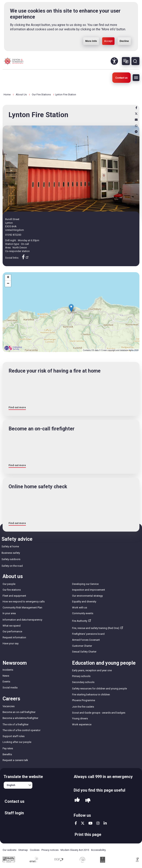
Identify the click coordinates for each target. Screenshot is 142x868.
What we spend (12, 626)
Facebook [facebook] (136, 108)
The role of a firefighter (16, 724)
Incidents (8, 670)
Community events (83, 613)
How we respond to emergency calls (24, 602)
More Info (91, 41)
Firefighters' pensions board (88, 634)
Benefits (7, 754)
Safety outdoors (11, 559)
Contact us (121, 78)
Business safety (11, 553)
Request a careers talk (15, 760)
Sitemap (23, 850)
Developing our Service (85, 584)
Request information (14, 637)
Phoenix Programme (84, 700)
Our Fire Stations (41, 94)
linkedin (105, 823)
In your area (9, 613)
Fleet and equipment (14, 596)
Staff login (14, 813)
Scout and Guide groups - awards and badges (99, 713)
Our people (9, 584)
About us (13, 576)
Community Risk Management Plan (22, 608)
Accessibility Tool (114, 61)
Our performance (12, 631)
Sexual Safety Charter (84, 652)
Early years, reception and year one (92, 670)
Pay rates (8, 748)
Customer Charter (82, 646)
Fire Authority (82, 620)
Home (7, 94)
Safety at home (10, 546)
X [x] (136, 114)
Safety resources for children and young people (99, 689)
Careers (11, 699)
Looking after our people (17, 742)
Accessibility (98, 850)
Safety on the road (12, 566)
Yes (77, 801)
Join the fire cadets (83, 707)
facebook (76, 823)
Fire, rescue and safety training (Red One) (98, 627)
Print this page (88, 834)
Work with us (80, 608)
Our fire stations (12, 590)
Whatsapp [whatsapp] (136, 126)
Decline (124, 41)
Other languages (126, 61)
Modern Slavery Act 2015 (75, 850)
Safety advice (17, 539)
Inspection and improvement (89, 590)
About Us (21, 94)
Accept (108, 41)
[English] (18, 785)
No (88, 801)
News (6, 676)
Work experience (82, 724)
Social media (10, 688)
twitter (83, 823)
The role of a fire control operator (22, 730)
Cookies (35, 850)
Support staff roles (14, 736)
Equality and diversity (84, 602)
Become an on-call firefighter (19, 712)
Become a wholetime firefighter (20, 718)
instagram (98, 823)
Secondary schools (83, 682)
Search (135, 61)
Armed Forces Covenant (86, 640)
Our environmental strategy (87, 596)
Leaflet (133, 350)
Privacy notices (50, 850)
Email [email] (136, 120)
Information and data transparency (22, 620)
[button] (71, 308)
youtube (90, 823)
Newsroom (15, 663)
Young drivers (80, 718)
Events (6, 682)
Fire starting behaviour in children (91, 694)
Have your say (11, 643)
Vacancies (9, 706)
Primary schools (81, 676)
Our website (9, 850)
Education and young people (104, 663)
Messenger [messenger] (136, 132)
